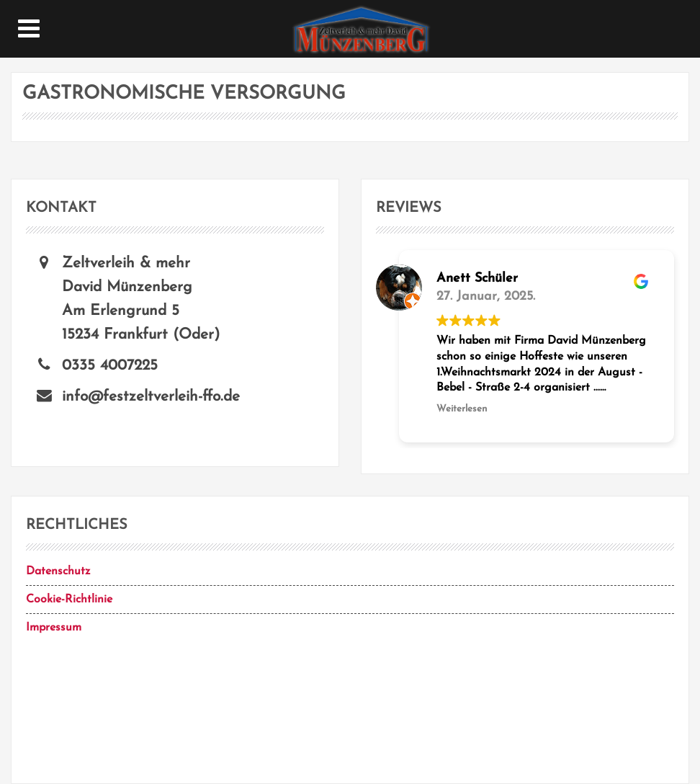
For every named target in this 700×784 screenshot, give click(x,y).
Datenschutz (58, 571)
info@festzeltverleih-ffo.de (151, 397)
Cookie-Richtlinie (69, 600)
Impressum (54, 628)
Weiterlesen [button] (462, 409)
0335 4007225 (110, 366)
